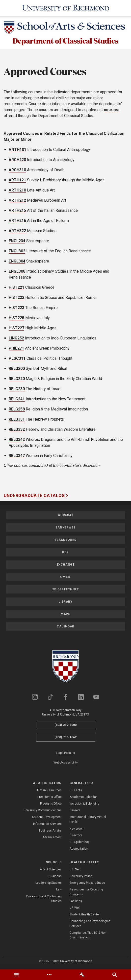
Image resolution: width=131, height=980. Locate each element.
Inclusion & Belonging (84, 804)
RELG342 (17, 440)
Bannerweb (65, 528)
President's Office (50, 798)
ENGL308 (17, 272)
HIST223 (16, 308)
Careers (75, 811)
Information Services (47, 824)
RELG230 (17, 390)
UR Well (75, 908)
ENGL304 (17, 262)
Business (55, 877)
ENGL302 (17, 252)
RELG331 (17, 420)
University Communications (43, 811)
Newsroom (77, 829)
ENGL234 (17, 242)
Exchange (66, 565)
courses (112, 110)
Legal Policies (65, 754)
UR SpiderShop (79, 843)
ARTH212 (17, 201)
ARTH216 (17, 221)
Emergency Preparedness (87, 884)
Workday (65, 516)
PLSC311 (17, 359)
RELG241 (17, 400)
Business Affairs (50, 831)
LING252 (16, 339)
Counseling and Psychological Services (90, 924)
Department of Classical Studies (66, 41)
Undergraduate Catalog (35, 496)
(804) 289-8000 (65, 725)
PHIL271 (16, 349)
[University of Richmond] (65, 8)
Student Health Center (85, 915)
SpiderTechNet (66, 590)
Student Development (47, 818)
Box (65, 553)
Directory (76, 836)
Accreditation (79, 849)
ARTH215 (17, 211)
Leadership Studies (49, 884)
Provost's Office (51, 804)
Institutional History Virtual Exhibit (88, 820)
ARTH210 (17, 191)
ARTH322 (17, 231)
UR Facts (76, 791)
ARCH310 (17, 171)
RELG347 (17, 456)
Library (65, 602)
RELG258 (17, 410)
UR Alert (75, 870)
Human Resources (49, 791)
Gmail (65, 577)
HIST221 (16, 288)
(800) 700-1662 (65, 738)
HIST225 (16, 319)
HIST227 (16, 329)
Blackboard (65, 540)
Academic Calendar (83, 798)
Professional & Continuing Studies (44, 899)
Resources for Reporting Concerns (86, 893)
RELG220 (17, 379)
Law (59, 890)
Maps (65, 615)
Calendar (65, 627)
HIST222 (16, 298)
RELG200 (17, 369)
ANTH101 (17, 150)
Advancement (52, 838)
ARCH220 (17, 160)
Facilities (76, 902)
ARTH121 (17, 181)
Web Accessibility (66, 763)
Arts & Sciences (51, 870)
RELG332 (17, 430)
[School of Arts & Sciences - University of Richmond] (65, 29)
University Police (81, 877)
